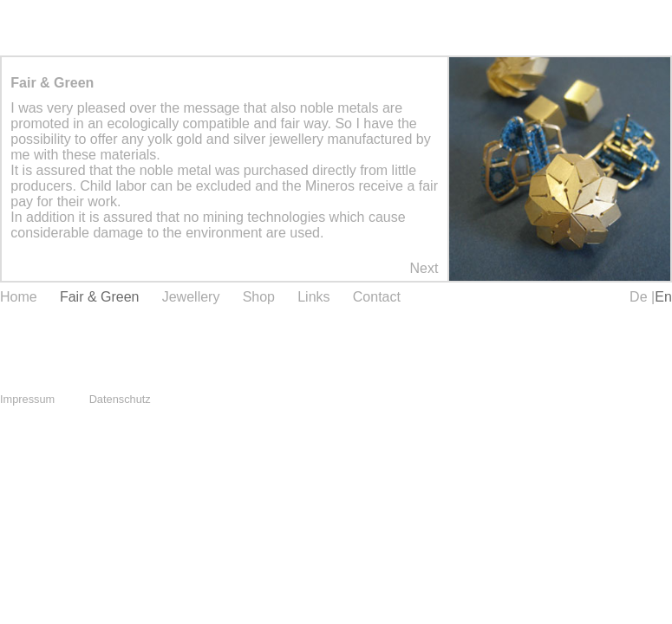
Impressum (27, 399)
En (663, 297)
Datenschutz (120, 399)
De (640, 297)
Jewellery (191, 297)
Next (424, 268)
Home (19, 297)
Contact (377, 297)
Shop (259, 297)
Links (313, 297)
